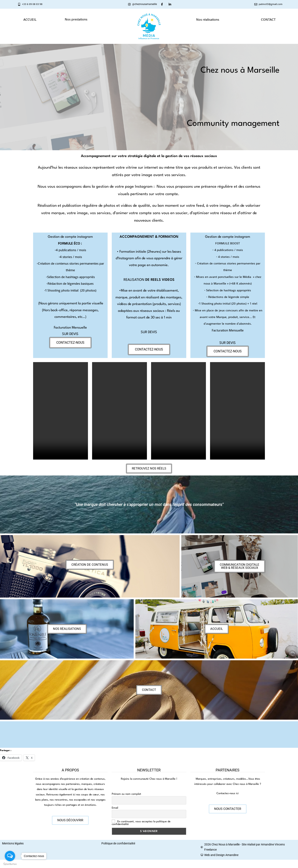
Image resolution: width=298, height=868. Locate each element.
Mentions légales (13, 843)
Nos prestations (76, 19)
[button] (77, 19)
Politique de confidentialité (118, 843)
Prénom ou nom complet (126, 794)
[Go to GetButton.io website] (10, 864)
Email (115, 808)
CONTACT (268, 20)
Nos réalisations (208, 20)
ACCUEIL (30, 20)
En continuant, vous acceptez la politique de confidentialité (141, 823)
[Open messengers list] (10, 856)
